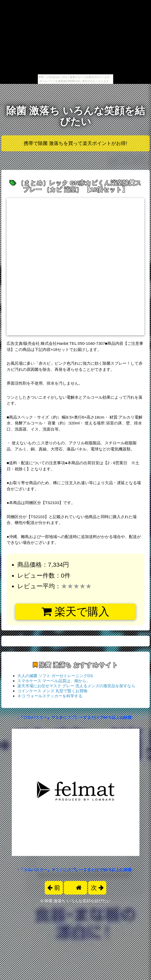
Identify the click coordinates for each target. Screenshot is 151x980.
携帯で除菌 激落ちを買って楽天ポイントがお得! (75, 143)
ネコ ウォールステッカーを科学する (50, 696)
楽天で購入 (75, 612)
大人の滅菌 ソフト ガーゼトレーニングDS (55, 676)
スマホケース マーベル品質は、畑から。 (54, 681)
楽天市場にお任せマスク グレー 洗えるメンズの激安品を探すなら (76, 686)
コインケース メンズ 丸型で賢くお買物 (52, 691)
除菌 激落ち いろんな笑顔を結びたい (75, 116)
